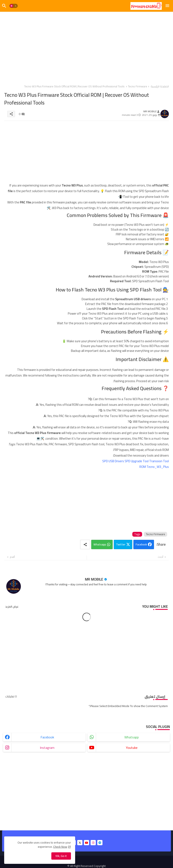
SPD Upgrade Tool (137, 461)
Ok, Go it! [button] (61, 856)
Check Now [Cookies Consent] (60, 847)
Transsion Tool (159, 461)
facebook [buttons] (47, 737)
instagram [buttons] (47, 748)
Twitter (121, 544)
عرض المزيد (12, 606)
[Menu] (167, 6)
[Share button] (85, 544)
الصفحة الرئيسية (160, 86)
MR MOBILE (94, 579)
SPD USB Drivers (113, 461)
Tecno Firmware (138, 86)
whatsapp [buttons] (132, 737)
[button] (14, 6)
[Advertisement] (86, 46)
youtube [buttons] (132, 748)
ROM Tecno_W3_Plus (154, 467)
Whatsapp (100, 544)
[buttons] (80, 843)
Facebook (141, 544)
